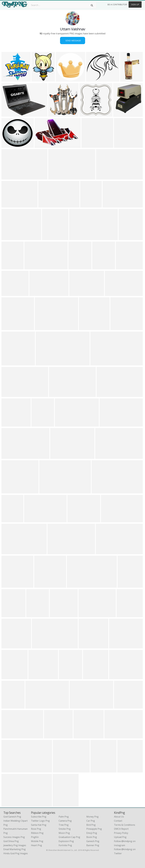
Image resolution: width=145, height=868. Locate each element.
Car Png (91, 821)
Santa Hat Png (39, 825)
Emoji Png (92, 833)
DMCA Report (121, 829)
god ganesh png (12, 817)
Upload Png (120, 837)
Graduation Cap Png (69, 837)
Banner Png (93, 845)
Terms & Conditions (125, 825)
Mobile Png (37, 841)
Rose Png (36, 829)
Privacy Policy (121, 833)
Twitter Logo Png (40, 821)
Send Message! (73, 41)
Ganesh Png (93, 841)
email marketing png (15, 849)
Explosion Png (66, 841)
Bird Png (91, 825)
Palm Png (64, 817)
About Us (119, 817)
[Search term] (62, 5)
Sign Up (135, 4)
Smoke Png (65, 829)
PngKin (35, 837)
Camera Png (65, 821)
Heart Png (36, 845)
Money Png (92, 817)
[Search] (92, 5)
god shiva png (11, 841)
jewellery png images (15, 845)
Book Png (92, 837)
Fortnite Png (65, 845)
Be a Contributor (117, 4)
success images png (14, 837)
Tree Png (64, 825)
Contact (118, 821)
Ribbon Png (37, 833)
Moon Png (64, 833)
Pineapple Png (94, 829)
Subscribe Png (39, 817)
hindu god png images (16, 853)
